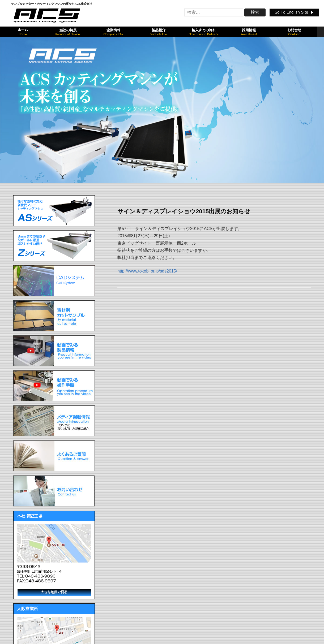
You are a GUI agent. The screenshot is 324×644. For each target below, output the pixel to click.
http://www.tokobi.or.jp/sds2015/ (147, 271)
